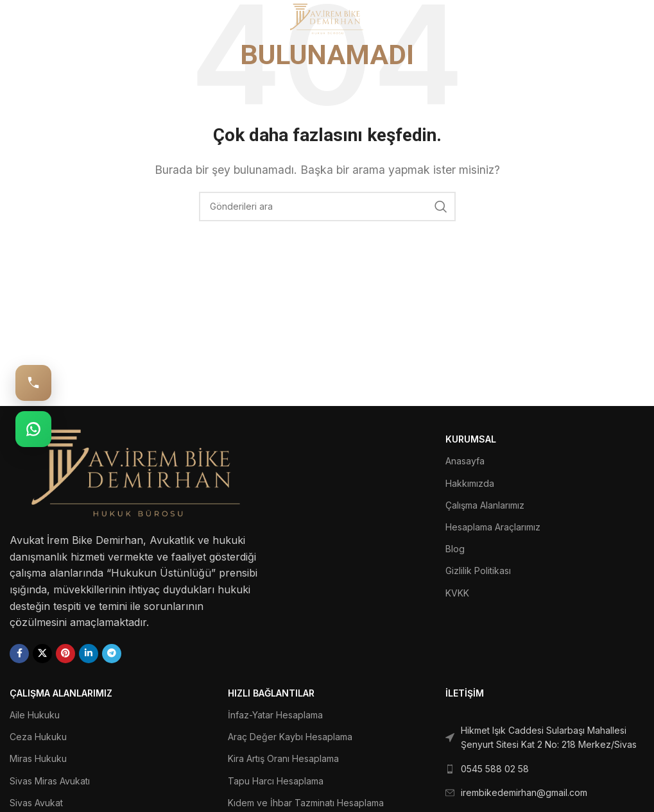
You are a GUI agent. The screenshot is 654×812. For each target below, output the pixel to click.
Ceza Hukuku (38, 737)
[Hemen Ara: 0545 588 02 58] (33, 383)
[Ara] (327, 207)
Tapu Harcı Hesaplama (276, 781)
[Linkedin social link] (89, 654)
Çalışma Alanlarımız (485, 505)
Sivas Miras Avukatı (50, 781)
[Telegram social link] (112, 654)
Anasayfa (465, 461)
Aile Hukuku (35, 715)
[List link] (545, 738)
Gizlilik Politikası (478, 571)
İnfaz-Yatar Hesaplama (275, 715)
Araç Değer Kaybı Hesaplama (290, 737)
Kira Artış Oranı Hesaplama (283, 758)
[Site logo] (327, 18)
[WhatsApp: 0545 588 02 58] (33, 429)
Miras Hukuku (38, 758)
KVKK (457, 593)
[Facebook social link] (19, 654)
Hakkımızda (470, 483)
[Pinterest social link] (65, 654)
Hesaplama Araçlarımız (493, 527)
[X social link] (42, 654)
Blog (455, 549)
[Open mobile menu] (30, 19)
